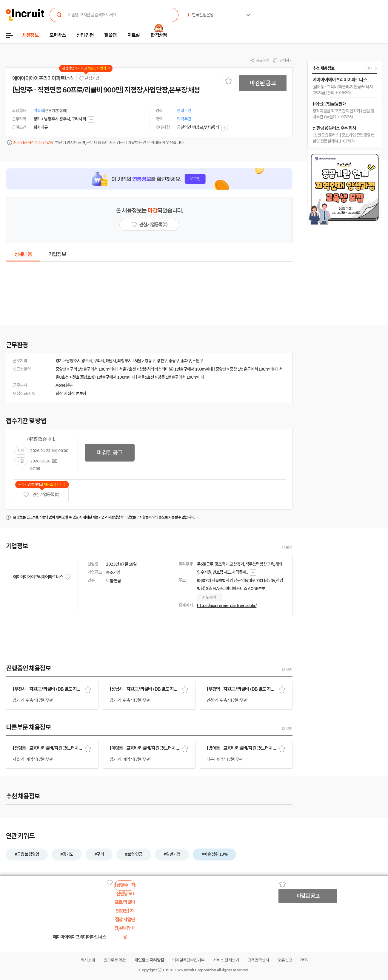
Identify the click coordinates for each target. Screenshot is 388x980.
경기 (59, 361)
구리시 (99, 361)
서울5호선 (146, 377)
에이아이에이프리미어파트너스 (43, 78)
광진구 (162, 361)
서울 (138, 361)
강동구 (150, 361)
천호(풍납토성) (84, 377)
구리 (73, 369)
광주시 (87, 361)
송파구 (186, 361)
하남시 (111, 361)
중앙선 (61, 369)
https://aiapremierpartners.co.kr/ (227, 606)
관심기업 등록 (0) (41, 495)
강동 (161, 377)
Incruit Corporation (200, 970)
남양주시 (73, 361)
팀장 (59, 394)
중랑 (233, 369)
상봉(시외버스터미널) (156, 369)
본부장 (81, 394)
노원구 (198, 361)
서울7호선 (127, 369)
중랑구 (174, 361)
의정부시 (124, 361)
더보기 (287, 547)
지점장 (69, 394)
